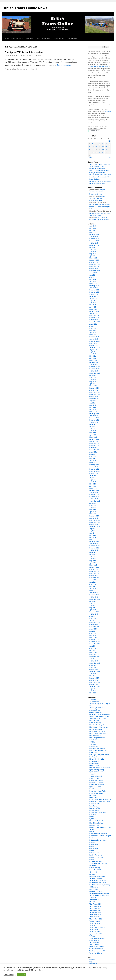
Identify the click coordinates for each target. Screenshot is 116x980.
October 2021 (94, 345)
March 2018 (93, 437)
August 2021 (93, 350)
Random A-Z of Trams (96, 857)
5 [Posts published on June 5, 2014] (99, 144)
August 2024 (93, 273)
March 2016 (93, 488)
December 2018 (95, 418)
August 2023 (93, 299)
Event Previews (94, 761)
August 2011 (93, 601)
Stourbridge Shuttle (96, 891)
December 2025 (95, 239)
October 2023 (94, 294)
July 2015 (93, 505)
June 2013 (93, 559)
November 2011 (95, 595)
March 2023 (93, 309)
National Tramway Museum (20, 69)
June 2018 (93, 431)
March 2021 (93, 360)
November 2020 (95, 369)
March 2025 (93, 258)
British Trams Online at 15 (98, 733)
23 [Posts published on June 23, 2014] (89, 152)
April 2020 (93, 384)
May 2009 (93, 635)
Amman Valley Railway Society (99, 716)
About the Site (72, 39)
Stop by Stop (94, 889)
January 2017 (94, 467)
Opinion (92, 846)
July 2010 (93, 616)
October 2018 (94, 422)
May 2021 (93, 356)
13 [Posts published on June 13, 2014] (103, 147)
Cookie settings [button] (9, 975)
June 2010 (93, 618)
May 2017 (93, 458)
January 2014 (94, 544)
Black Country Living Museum (99, 727)
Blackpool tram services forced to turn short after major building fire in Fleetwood (100, 207)
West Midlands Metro (96, 949)
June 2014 (93, 533)
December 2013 (95, 546)
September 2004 (95, 687)
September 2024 (95, 271)
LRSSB (92, 817)
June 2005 (93, 674)
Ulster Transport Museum (97, 938)
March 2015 (93, 514)
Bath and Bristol (95, 721)
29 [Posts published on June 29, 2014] (110, 152)
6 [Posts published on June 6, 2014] (103, 144)
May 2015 (93, 510)
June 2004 (93, 691)
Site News (93, 874)
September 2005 (95, 672)
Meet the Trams (94, 825)
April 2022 (93, 333)
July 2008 (93, 646)
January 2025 (94, 262)
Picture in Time (94, 853)
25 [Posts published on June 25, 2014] (96, 152)
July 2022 (93, 326)
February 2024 (94, 286)
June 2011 (93, 606)
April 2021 (93, 358)
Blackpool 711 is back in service (24, 52)
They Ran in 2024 (95, 915)
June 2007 (93, 659)
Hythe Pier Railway (95, 787)
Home (7, 39)
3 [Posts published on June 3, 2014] (93, 144)
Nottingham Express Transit (98, 840)
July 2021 (93, 352)
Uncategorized (94, 940)
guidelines (107, 111)
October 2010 (94, 614)
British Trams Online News (25, 8)
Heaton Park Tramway (97, 783)
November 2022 (95, 318)
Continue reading (65, 65)
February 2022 (94, 337)
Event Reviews (94, 763)
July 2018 (93, 429)
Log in (91, 962)
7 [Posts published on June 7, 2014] (106, 144)
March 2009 (93, 638)
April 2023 (93, 307)
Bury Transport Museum (97, 738)
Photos (37, 39)
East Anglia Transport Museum (99, 755)
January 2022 (94, 339)
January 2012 (94, 593)
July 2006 (93, 665)
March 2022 (93, 335)
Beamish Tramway (95, 723)
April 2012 (93, 588)
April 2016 (93, 486)
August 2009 (93, 629)
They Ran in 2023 (95, 913)
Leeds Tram (93, 797)
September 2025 (95, 245)
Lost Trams (93, 815)
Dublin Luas (93, 753)
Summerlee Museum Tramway (99, 893)
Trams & (92, 925)
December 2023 (95, 290)
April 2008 (93, 650)
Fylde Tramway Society (97, 770)
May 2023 (93, 305)
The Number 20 (94, 900)
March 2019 (93, 412)
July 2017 (93, 454)
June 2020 (93, 380)
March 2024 (93, 284)
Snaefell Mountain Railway (98, 876)
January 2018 (94, 441)
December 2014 (95, 520)
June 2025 (93, 252)
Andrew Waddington (35, 55)
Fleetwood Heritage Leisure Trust (100, 768)
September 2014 (95, 527)
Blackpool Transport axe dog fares (100, 175)
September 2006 (95, 663)
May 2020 (93, 382)
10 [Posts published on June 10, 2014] (93, 147)
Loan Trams (93, 806)
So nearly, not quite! (96, 878)
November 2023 (95, 292)
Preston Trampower (96, 855)
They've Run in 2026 (96, 919)
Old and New (94, 844)
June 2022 (93, 328)
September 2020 (95, 373)
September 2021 (95, 348)
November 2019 (95, 394)
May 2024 (93, 279)
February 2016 (94, 490)
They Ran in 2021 (95, 908)
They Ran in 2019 (95, 904)
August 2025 (93, 247)
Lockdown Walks (95, 808)
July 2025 (93, 249)
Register (92, 960)
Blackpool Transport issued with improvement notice (97, 192)
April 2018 (93, 435)
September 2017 (95, 450)
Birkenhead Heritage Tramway (99, 725)
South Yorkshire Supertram (98, 881)
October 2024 (94, 269)
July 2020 (93, 377)
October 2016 (94, 473)
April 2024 (93, 281)
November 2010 (95, 612)
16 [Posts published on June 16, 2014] (89, 150)
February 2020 (94, 388)
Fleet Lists (29, 39)
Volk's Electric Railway (97, 947)
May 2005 (93, 676)
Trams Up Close (95, 932)
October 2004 (94, 684)
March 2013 (93, 565)
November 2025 (95, 241)
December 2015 (95, 495)
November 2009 (95, 623)
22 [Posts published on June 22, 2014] (110, 150)
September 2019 (95, 399)
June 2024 (93, 277)
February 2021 (94, 362)
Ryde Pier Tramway (96, 861)
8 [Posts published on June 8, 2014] (110, 144)
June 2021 (93, 354)
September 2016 (95, 475)
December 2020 (95, 367)
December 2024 (95, 264)
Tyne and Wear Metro (96, 934)
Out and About (94, 849)
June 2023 (93, 303)
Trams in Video (94, 930)
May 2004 (93, 693)
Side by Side (93, 872)
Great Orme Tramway (96, 780)
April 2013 (93, 563)
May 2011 (93, 608)
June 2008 (93, 648)
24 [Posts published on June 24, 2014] (93, 152)
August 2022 (93, 324)
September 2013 (95, 552)
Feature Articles (94, 765)
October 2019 (94, 397)
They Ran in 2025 (95, 917)
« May (90, 158)
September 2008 (95, 644)
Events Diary (47, 39)
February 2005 (94, 678)
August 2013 (93, 554)
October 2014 (94, 525)
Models (92, 832)
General (92, 774)
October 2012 (94, 576)
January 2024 (94, 288)
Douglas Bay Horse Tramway (99, 751)
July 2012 (93, 582)
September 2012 (95, 578)
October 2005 (94, 670)
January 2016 (94, 493)
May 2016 (93, 484)
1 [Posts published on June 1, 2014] (110, 141)
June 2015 (93, 507)
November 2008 (95, 642)
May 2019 (93, 407)
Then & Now (93, 902)
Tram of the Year (59, 39)
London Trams (94, 810)
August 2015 (93, 503)
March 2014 (93, 539)
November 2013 (95, 548)
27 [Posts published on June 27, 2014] (103, 152)
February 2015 (94, 516)
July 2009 (93, 631)
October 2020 (94, 371)
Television (93, 898)
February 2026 (94, 235)
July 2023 (93, 301)
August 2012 (93, 580)
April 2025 (93, 256)
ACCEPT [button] (22, 975)
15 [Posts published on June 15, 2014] (110, 147)
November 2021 (95, 343)
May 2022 (93, 330)
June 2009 (93, 633)
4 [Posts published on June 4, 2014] (96, 144)
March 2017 (93, 463)
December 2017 (95, 444)
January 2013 (94, 569)
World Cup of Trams (96, 953)
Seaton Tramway (95, 868)
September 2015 (95, 501)
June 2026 (93, 226)
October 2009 (94, 625)
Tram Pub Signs (95, 923)
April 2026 (93, 230)
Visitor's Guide (94, 945)
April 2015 (93, 512)
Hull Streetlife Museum (97, 785)
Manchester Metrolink (96, 821)
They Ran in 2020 (95, 906)
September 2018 (95, 424)
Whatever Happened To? (97, 951)
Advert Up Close (95, 710)
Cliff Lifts (92, 742)
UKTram (92, 936)
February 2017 (94, 465)
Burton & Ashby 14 (95, 736)
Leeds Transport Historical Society (100, 800)
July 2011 (93, 603)
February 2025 (94, 260)
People (92, 851)
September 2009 (95, 627)
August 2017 (93, 452)
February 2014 (94, 542)
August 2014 (93, 529)
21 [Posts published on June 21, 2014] (106, 150)
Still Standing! (94, 887)
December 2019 (95, 392)
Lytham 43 (93, 819)
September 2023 (95, 296)
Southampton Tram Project (98, 883)
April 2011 (93, 610)
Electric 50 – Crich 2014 (97, 759)
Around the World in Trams (98, 719)
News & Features (17, 39)
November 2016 (95, 471)
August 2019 (93, 401)
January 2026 (94, 237)
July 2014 (93, 531)
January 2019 (94, 416)
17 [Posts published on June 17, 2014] (93, 150)
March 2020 (93, 386)
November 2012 (95, 574)
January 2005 (94, 680)
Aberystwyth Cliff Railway (97, 708)
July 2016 (93, 480)
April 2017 (93, 461)
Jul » (110, 158)
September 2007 (95, 657)
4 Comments (33, 69)
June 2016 (93, 482)
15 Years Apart (94, 702)
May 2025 (93, 254)
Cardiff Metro (94, 740)
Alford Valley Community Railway (100, 714)
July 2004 (93, 689)
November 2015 (95, 497)
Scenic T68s (93, 866)
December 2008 (95, 640)
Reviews (92, 859)
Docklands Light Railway (97, 748)
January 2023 (94, 313)
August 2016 (93, 478)
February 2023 (94, 311)
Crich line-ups (94, 746)
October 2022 (94, 320)
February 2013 (94, 567)
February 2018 (94, 439)
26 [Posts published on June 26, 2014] (99, 152)
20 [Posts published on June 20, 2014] (103, 150)
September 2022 (95, 322)
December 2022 (95, 316)
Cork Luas (93, 744)
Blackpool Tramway (96, 729)
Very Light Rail (94, 942)
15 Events (93, 699)
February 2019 (94, 414)
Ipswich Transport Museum (98, 789)
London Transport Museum (98, 812)
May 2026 (93, 228)
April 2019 (93, 409)
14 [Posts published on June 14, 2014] (106, 147)
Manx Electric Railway (96, 823)
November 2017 (95, 446)
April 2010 (93, 620)
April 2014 (93, 537)
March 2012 (93, 591)
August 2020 (93, 375)
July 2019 (93, 403)
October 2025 (94, 243)
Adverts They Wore (96, 712)
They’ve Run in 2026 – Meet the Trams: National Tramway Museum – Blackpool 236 (100, 166)
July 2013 (93, 557)
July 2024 (93, 275)
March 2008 (93, 652)
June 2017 (93, 456)
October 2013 (94, 550)
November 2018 (95, 420)
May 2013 (93, 561)
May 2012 (93, 586)
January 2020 (94, 390)
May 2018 (93, 433)
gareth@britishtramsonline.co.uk (98, 67)
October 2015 (94, 499)
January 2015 (94, 518)
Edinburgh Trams (95, 757)
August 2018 (93, 426)
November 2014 (95, 522)
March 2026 (93, 232)
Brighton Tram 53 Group (97, 731)
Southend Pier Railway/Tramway (100, 885)
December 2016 (95, 469)
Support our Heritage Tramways (99, 896)
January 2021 (94, 365)
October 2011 (94, 597)
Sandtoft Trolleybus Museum (98, 864)
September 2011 (95, 599)
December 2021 (95, 341)
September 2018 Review (97, 870)
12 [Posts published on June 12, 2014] (99, 147)
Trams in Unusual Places (97, 928)
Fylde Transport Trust (96, 772)
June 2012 (93, 584)
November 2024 (95, 267)
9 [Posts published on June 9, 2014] (89, 147)
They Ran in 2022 (95, 910)
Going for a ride (94, 778)
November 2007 (95, 655)
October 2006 (94, 661)
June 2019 (93, 405)
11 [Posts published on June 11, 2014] (96, 147)
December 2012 (95, 571)
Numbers (92, 842)
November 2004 (95, 682)
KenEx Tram (93, 795)
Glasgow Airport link (96, 776)
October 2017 (94, 448)
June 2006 (93, 667)
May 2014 (93, 535)
